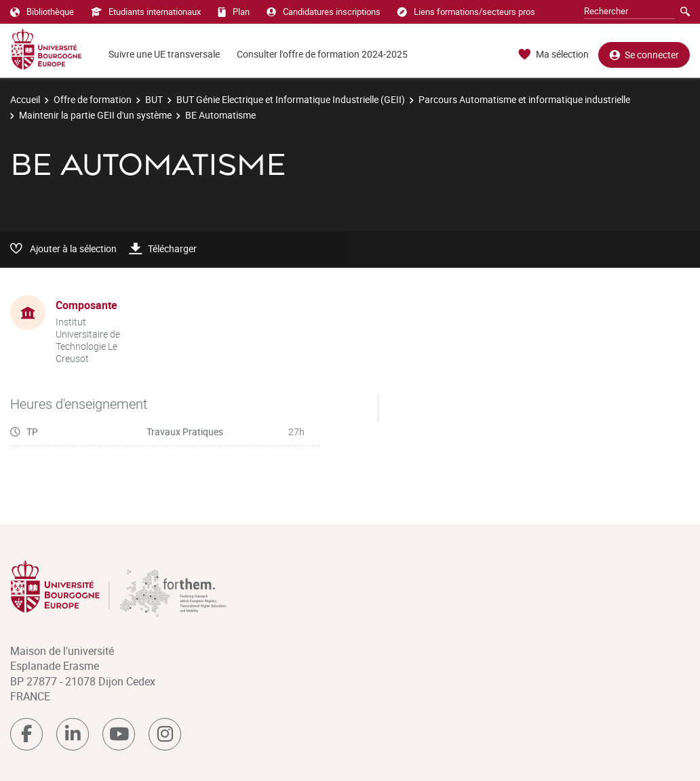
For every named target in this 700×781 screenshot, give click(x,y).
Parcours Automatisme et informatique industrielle (524, 99)
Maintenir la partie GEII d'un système (95, 115)
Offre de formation (93, 99)
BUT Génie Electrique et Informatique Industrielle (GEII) (291, 99)
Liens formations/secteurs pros (466, 12)
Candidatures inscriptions (324, 12)
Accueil (25, 99)
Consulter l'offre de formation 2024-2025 (322, 54)
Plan (234, 12)
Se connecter (644, 55)
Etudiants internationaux (146, 12)
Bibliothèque (42, 12)
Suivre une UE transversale (164, 54)
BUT (154, 99)
